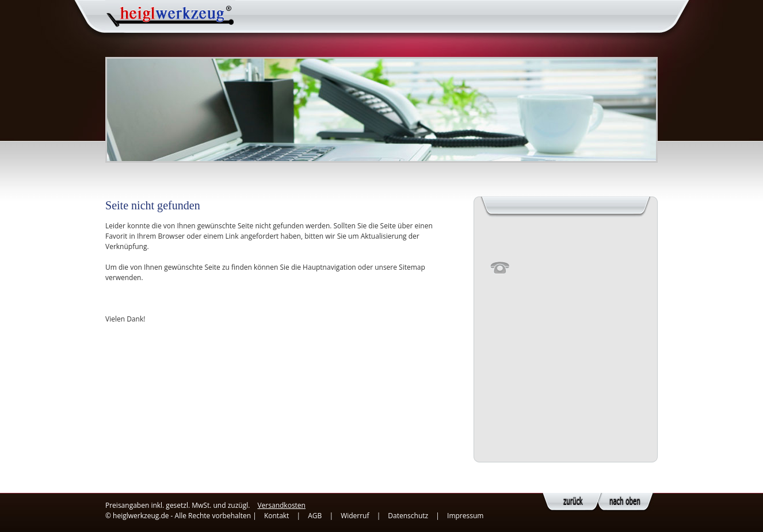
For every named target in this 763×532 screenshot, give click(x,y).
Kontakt (276, 516)
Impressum (465, 516)
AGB (315, 516)
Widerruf (355, 516)
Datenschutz (408, 516)
